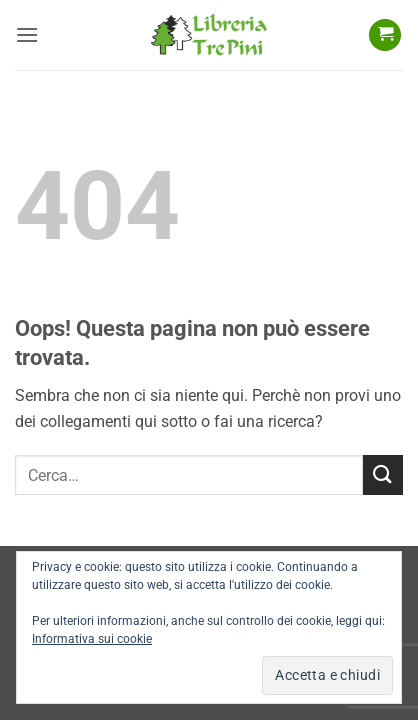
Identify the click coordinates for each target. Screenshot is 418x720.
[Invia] (383, 474)
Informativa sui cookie (92, 639)
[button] (27, 34)
